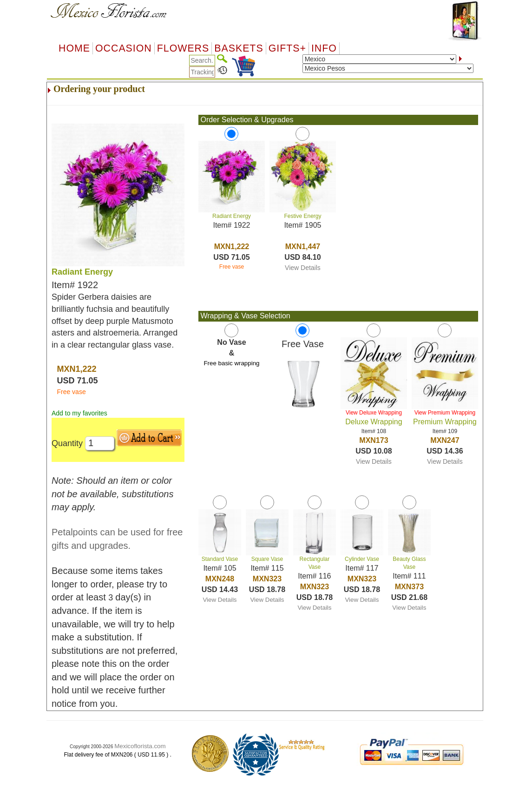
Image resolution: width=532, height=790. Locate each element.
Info (324, 48)
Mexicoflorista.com (140, 746)
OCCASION (124, 48)
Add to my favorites (79, 413)
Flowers (183, 48)
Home (74, 48)
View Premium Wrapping (445, 413)
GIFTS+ (287, 48)
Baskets (239, 48)
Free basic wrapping (231, 363)
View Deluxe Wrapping (374, 413)
